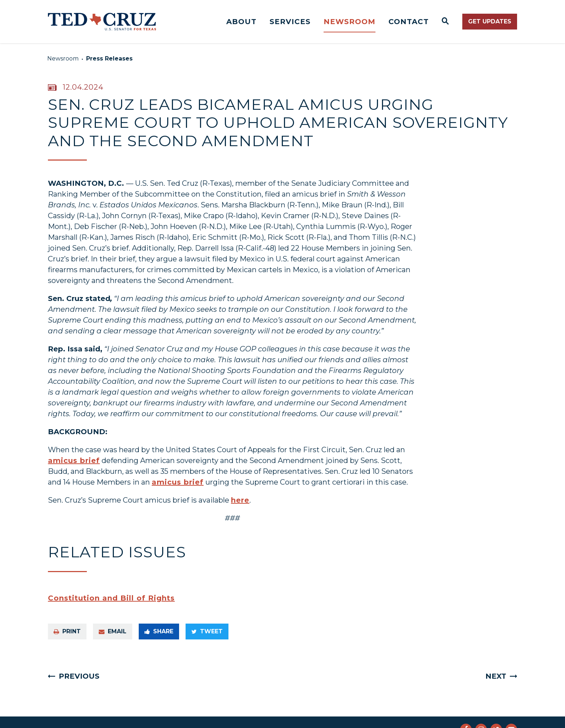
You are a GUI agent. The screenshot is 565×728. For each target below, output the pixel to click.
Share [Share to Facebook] (159, 631)
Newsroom (350, 22)
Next (496, 676)
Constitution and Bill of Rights (111, 598)
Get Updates (490, 21)
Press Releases (109, 59)
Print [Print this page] (67, 631)
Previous (79, 676)
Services (290, 22)
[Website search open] (446, 22)
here (240, 500)
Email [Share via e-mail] (113, 631)
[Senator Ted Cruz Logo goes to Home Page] (102, 22)
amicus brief (74, 460)
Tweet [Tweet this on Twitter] (207, 631)
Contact (409, 22)
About (241, 22)
